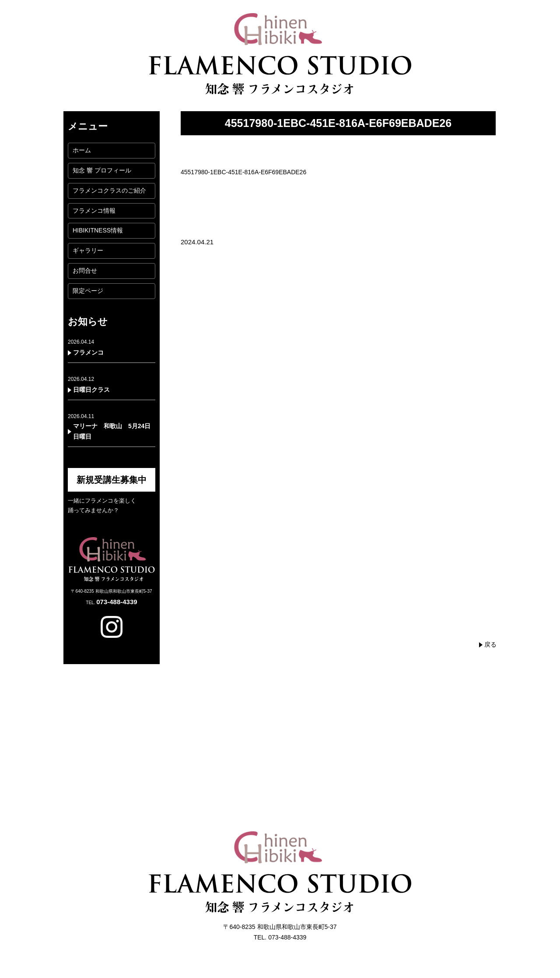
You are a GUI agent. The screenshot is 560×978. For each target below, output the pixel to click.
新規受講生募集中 (112, 480)
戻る (490, 644)
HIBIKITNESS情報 (98, 230)
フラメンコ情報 (94, 211)
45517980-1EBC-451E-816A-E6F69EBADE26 (243, 172)
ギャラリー (88, 250)
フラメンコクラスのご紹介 (109, 190)
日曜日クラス (91, 390)
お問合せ (85, 271)
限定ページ (88, 291)
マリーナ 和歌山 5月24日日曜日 (112, 431)
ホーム (82, 150)
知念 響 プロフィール (102, 170)
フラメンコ (88, 352)
